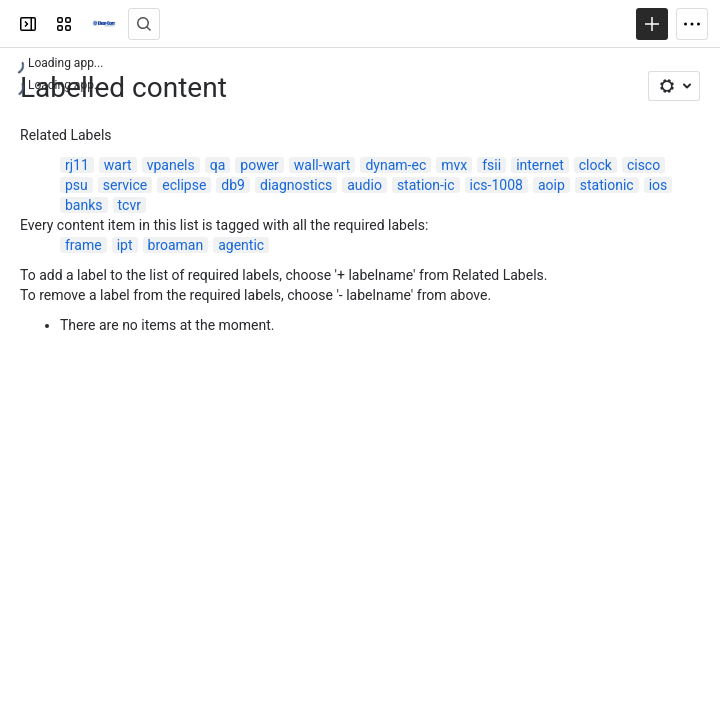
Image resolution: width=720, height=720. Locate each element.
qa (218, 165)
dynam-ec (395, 165)
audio (364, 185)
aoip (551, 185)
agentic (241, 245)
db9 (233, 185)
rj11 (77, 165)
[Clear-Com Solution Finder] (104, 24)
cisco (643, 165)
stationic (607, 185)
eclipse (184, 185)
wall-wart (322, 165)
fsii (491, 165)
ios (658, 185)
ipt (125, 245)
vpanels (171, 165)
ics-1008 (496, 185)
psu (76, 185)
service (125, 185)
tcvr (129, 205)
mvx (454, 165)
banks (84, 205)
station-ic (426, 185)
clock (595, 165)
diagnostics (296, 185)
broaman (176, 245)
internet (540, 165)
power (259, 165)
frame (83, 245)
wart (118, 165)
